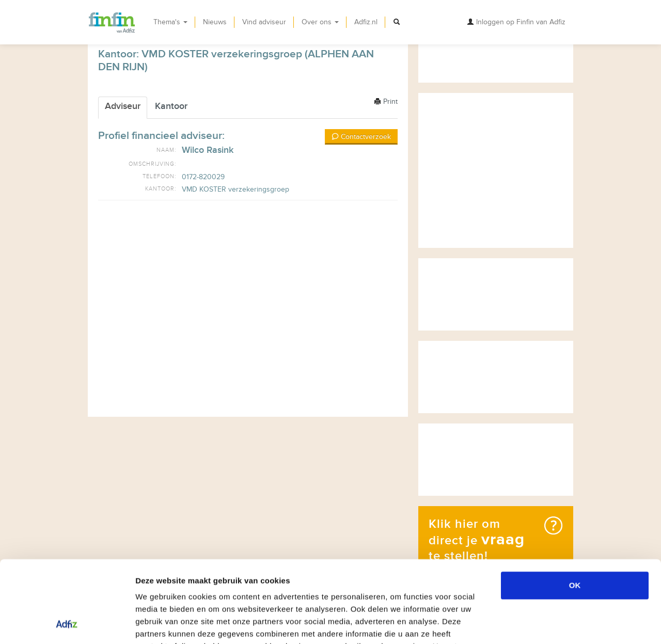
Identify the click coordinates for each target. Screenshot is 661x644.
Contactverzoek (361, 137)
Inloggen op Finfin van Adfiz (516, 22)
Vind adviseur (264, 22)
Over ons (320, 22)
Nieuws (215, 22)
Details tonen (558, 624)
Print (386, 101)
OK (575, 508)
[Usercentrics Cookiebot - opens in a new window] (67, 624)
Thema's (170, 22)
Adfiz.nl (366, 22)
